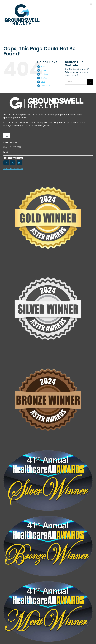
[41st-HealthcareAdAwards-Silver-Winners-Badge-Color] (48, 451)
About (43, 70)
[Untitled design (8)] (48, 357)
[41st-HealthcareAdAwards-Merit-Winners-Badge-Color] (48, 582)
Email (6, 152)
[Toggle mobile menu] (91, 4)
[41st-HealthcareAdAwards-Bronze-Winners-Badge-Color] (48, 517)
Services (44, 74)
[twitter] (13, 163)
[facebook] (6, 163)
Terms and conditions (13, 169)
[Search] (90, 82)
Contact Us (46, 86)
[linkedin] (19, 163)
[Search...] (76, 82)
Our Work (45, 78)
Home (43, 67)
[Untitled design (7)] (48, 175)
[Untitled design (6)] (48, 266)
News (43, 82)
